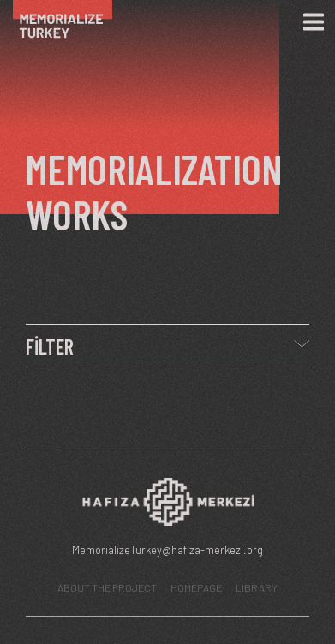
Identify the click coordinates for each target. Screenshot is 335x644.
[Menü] (314, 22)
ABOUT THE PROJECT (107, 587)
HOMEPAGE (196, 587)
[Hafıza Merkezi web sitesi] (168, 507)
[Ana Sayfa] (71, 22)
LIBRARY (257, 587)
